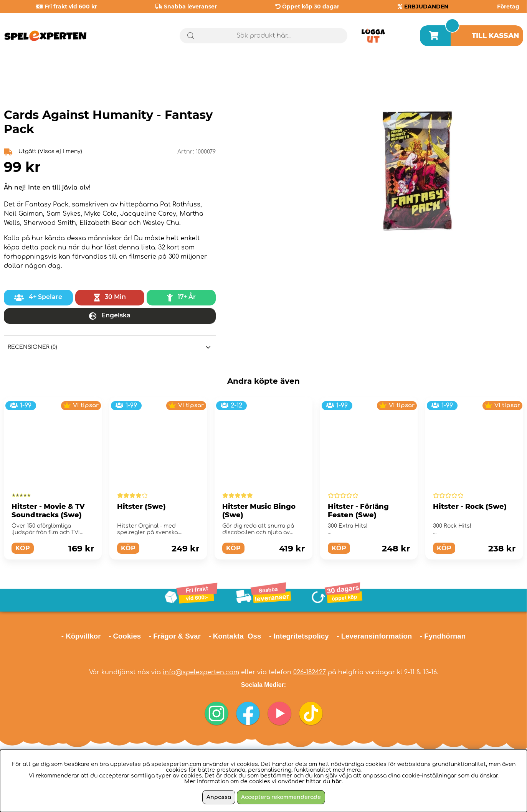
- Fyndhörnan (443, 636)
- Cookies (125, 636)
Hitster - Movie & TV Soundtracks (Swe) (48, 511)
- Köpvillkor (81, 636)
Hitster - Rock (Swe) (470, 507)
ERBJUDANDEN (426, 7)
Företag (508, 7)
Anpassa (219, 797)
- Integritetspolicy (299, 636)
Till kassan (496, 36)
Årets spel (491, 69)
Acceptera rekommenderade (281, 797)
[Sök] (264, 36)
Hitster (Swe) (141, 507)
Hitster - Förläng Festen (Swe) (358, 511)
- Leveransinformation (374, 636)
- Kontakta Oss (235, 636)
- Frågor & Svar (175, 636)
